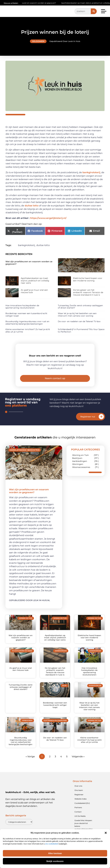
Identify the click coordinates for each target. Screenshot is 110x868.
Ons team (79, 796)
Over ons (78, 792)
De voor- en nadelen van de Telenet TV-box (79, 321)
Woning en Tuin (80, 461)
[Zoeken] (94, 11)
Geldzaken (38, 41)
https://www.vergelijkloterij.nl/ (48, 218)
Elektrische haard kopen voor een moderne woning (88, 279)
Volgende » (78, 763)
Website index (81, 805)
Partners (78, 814)
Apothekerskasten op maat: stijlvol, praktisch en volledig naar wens (35, 281)
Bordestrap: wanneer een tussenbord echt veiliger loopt (26, 315)
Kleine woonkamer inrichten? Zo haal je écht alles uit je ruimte (28, 331)
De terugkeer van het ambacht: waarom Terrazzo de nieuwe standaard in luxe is (88, 292)
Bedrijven (77, 464)
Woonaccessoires (81, 473)
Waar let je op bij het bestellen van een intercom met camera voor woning (77, 315)
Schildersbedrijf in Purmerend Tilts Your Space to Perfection (81, 331)
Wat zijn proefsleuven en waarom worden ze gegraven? (34, 3)
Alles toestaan (55, 853)
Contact (78, 818)
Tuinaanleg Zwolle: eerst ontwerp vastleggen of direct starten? (80, 307)
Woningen (78, 470)
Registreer (79, 801)
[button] (106, 833)
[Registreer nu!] (101, 423)
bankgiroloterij (91, 172)
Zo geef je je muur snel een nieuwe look (34, 291)
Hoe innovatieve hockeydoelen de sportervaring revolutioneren (22, 307)
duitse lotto (32, 206)
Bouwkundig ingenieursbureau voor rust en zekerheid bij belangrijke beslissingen (27, 323)
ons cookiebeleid (52, 844)
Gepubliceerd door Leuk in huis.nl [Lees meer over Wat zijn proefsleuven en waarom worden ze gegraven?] (30, 606)
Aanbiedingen (80, 467)
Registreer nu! (88, 423)
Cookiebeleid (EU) (82, 809)
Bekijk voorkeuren (55, 861)
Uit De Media (80, 822)
